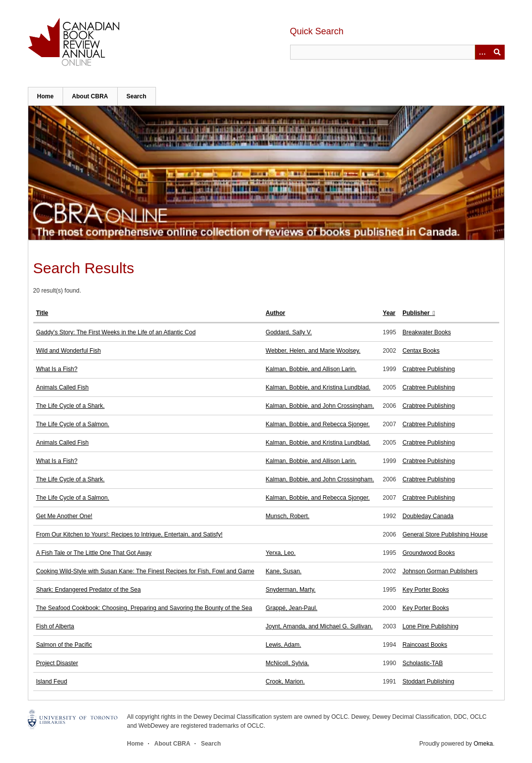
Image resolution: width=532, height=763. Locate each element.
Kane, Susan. (284, 571)
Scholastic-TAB (422, 663)
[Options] (482, 52)
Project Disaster (57, 663)
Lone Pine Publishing (430, 626)
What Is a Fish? (57, 369)
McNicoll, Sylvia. (287, 663)
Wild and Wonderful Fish (69, 351)
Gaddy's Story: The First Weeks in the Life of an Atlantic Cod (116, 332)
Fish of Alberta (55, 626)
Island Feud (52, 682)
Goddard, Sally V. (289, 332)
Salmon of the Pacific (64, 645)
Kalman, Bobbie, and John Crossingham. (320, 406)
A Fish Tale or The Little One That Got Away (94, 553)
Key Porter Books (425, 590)
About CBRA (90, 96)
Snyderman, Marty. (291, 590)
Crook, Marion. (285, 682)
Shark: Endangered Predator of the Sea (89, 590)
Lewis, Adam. (283, 645)
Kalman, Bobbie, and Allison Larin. (311, 369)
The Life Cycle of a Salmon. (73, 424)
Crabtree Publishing (428, 369)
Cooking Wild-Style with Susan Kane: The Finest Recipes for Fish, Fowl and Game (145, 571)
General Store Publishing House (445, 534)
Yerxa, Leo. (281, 553)
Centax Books (421, 351)
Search (137, 96)
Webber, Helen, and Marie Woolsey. (313, 351)
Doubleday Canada (428, 516)
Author (275, 313)
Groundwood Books (428, 553)
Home (45, 96)
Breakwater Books (426, 332)
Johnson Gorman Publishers (440, 571)
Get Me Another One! (64, 516)
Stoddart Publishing (428, 682)
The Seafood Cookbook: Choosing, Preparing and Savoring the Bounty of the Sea (144, 608)
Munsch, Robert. (288, 516)
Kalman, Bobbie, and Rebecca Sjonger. (318, 424)
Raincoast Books (425, 645)
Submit (497, 52)
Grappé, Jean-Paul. (292, 608)
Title (42, 313)
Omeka (483, 744)
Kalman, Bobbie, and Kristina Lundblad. (318, 387)
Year (389, 313)
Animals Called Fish (63, 387)
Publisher (417, 313)
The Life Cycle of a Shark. (71, 406)
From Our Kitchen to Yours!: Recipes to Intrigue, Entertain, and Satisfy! (130, 534)
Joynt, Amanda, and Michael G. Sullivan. (319, 626)
